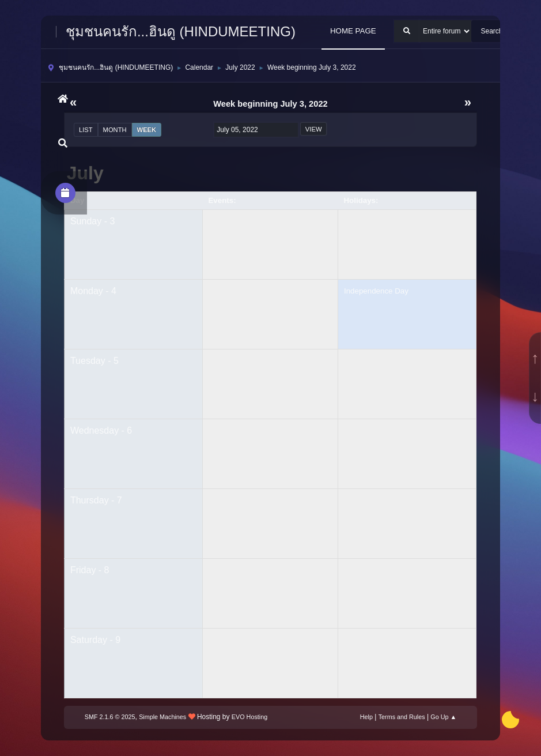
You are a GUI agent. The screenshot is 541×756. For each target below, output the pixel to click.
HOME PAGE (353, 31)
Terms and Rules (402, 717)
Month (115, 130)
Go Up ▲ (443, 717)
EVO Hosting (249, 717)
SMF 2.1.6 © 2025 (110, 717)
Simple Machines (162, 717)
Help (366, 717)
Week (147, 130)
